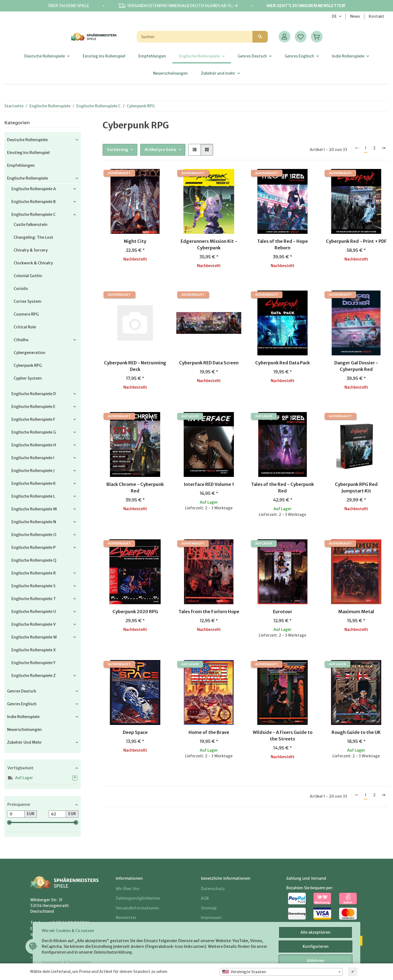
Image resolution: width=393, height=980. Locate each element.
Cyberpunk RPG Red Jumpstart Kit (356, 488)
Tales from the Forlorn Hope (209, 612)
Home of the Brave (209, 732)
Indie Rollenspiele (23, 717)
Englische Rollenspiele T (34, 599)
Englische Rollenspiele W (34, 637)
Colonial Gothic (28, 276)
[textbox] (281, 972)
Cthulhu (21, 340)
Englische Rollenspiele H (34, 445)
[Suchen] (195, 37)
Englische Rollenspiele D (34, 394)
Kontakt (376, 16)
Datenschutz (79, 962)
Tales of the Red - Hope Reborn (282, 244)
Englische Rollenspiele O (34, 535)
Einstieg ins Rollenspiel (28, 153)
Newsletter (126, 918)
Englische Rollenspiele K (34, 483)
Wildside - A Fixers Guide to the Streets (283, 736)
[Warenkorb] (317, 37)
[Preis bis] (57, 814)
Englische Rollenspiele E (33, 407)
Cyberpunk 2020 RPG (135, 612)
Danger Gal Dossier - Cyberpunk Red (356, 366)
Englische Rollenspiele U (34, 612)
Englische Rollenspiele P (34, 548)
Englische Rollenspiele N (34, 522)
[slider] (9, 822)
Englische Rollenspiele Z (34, 676)
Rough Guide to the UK (356, 732)
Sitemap (209, 908)
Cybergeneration (29, 353)
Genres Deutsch (22, 691)
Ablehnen (316, 961)
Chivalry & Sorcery (31, 250)
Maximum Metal (356, 612)
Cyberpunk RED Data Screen (209, 363)
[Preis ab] (16, 814)
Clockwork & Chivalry (33, 263)
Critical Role (25, 327)
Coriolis (21, 289)
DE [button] (334, 16)
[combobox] (281, 972)
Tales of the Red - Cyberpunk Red (282, 488)
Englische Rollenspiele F (33, 419)
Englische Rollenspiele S (33, 586)
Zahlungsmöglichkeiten (138, 898)
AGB (205, 898)
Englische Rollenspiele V (34, 624)
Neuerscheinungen (24, 730)
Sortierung (118, 150)
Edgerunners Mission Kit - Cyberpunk (209, 244)
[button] (285, 37)
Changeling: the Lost (33, 237)
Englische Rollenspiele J (33, 471)
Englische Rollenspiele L (33, 496)
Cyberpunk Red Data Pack (282, 363)
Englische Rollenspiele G (34, 432)
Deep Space (135, 732)
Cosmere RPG (26, 314)
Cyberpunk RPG (28, 365)
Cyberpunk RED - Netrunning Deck (135, 366)
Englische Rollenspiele (28, 178)
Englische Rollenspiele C (34, 214)
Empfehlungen (21, 165)
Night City (135, 241)
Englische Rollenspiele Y (33, 663)
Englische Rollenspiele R (34, 573)
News (355, 16)
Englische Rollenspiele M (34, 509)
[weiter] (384, 148)
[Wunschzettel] (301, 37)
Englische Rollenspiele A (34, 189)
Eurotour (283, 612)
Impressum (52, 962)
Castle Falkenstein (31, 225)
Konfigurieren (316, 946)
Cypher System (28, 378)
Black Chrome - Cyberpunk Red (135, 488)
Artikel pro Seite (160, 150)
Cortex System (28, 301)
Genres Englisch (22, 704)
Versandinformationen (137, 908)
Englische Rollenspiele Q (34, 560)
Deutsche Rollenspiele (27, 140)
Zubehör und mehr (24, 742)
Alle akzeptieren (315, 932)
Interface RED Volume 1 (209, 484)
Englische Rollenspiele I (33, 458)
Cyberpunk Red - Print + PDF (356, 241)
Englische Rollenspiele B (34, 202)
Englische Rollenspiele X (34, 650)
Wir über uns (128, 889)
